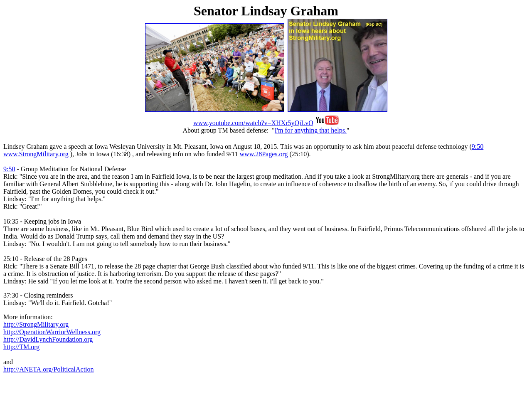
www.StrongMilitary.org (36, 154)
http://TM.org (21, 347)
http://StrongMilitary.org (36, 324)
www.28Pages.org (264, 154)
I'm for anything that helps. (311, 130)
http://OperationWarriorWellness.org (52, 332)
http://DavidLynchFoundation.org (48, 339)
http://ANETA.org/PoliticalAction (49, 369)
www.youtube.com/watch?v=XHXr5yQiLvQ (253, 123)
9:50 (478, 147)
